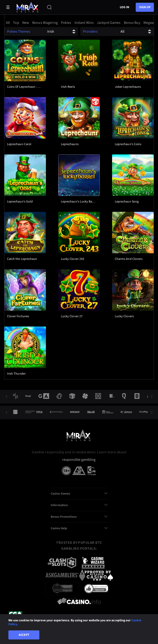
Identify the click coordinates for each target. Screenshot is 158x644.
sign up (145, 7)
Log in (124, 7)
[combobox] (79, 23)
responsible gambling (79, 460)
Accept (24, 635)
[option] (9, 23)
